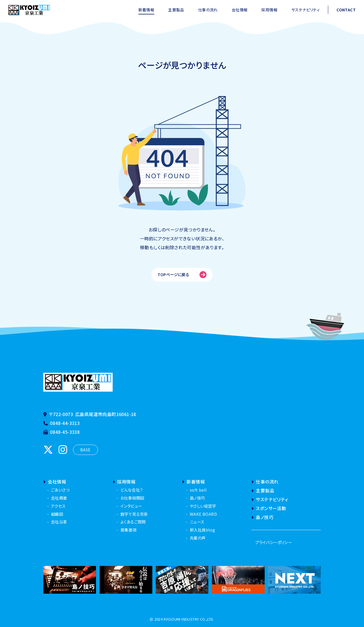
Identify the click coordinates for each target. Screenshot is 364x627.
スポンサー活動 (269, 508)
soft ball (198, 490)
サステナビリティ (305, 10)
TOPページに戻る (182, 275)
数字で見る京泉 (134, 514)
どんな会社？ (132, 490)
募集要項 (128, 530)
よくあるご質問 (133, 522)
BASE (85, 450)
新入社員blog (202, 530)
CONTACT (346, 10)
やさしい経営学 (203, 506)
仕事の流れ (208, 10)
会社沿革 (59, 522)
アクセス (58, 506)
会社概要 (59, 498)
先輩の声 (198, 538)
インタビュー (131, 506)
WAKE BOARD (203, 514)
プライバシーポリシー (274, 542)
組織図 (57, 514)
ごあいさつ (60, 490)
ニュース (197, 522)
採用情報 (269, 10)
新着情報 (146, 10)
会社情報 (240, 10)
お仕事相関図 (132, 498)
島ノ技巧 (197, 498)
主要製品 (176, 10)
